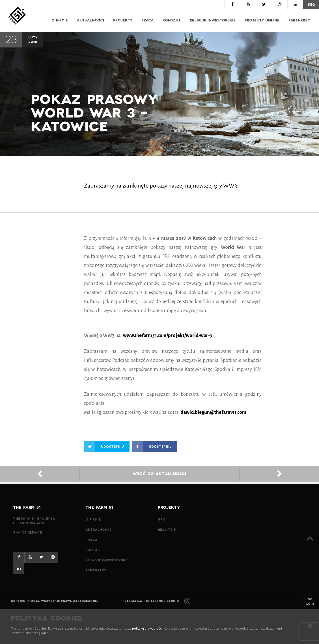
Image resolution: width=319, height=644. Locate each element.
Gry (161, 519)
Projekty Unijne (262, 20)
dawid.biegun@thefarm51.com (213, 412)
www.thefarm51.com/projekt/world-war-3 (168, 336)
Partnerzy (299, 20)
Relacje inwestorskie (213, 20)
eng (311, 5)
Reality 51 (168, 530)
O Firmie (60, 20)
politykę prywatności (147, 629)
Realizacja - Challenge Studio (156, 601)
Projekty (123, 20)
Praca (147, 20)
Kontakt (172, 20)
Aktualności (90, 20)
